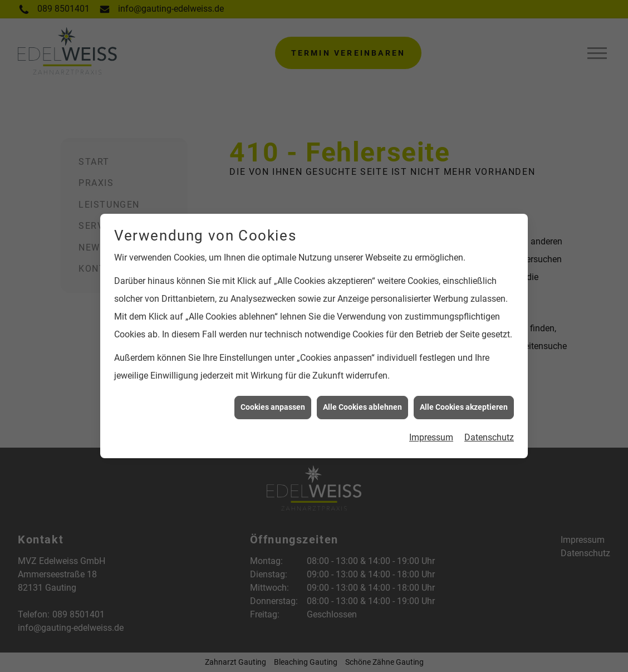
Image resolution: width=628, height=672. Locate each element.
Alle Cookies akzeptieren (464, 404)
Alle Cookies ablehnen (362, 404)
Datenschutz (489, 433)
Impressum (431, 433)
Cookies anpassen (273, 404)
